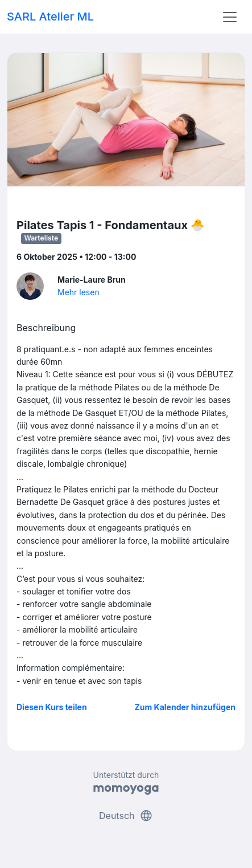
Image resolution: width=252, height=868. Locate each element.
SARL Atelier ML (50, 17)
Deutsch (126, 816)
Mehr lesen (79, 292)
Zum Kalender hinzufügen (185, 707)
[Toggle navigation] (230, 17)
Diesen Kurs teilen (52, 707)
